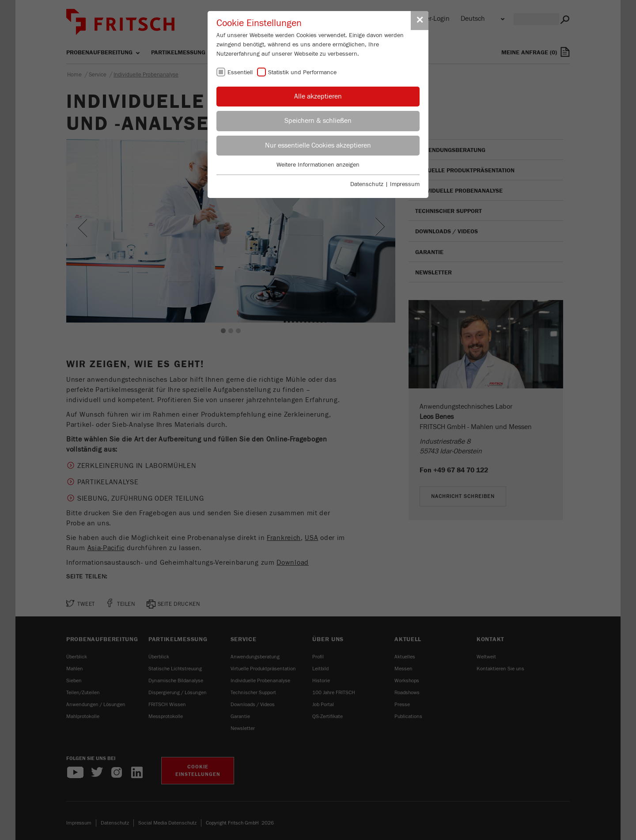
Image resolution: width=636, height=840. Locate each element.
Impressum (405, 184)
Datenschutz (367, 184)
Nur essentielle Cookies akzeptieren (318, 145)
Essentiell (240, 72)
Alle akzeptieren (318, 96)
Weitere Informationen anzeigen (318, 165)
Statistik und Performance (302, 72)
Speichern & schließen (318, 121)
